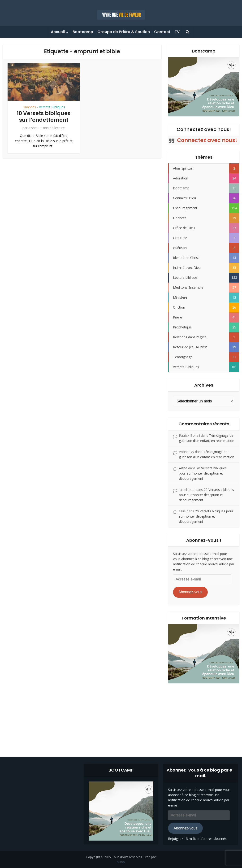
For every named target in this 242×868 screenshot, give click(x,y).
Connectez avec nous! (204, 129)
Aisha (32, 128)
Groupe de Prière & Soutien (124, 32)
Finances (29, 107)
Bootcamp (83, 32)
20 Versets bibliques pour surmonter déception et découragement (203, 473)
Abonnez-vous (190, 592)
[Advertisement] (121, 716)
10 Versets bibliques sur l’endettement (44, 117)
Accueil (58, 32)
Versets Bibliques (52, 107)
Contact (162, 32)
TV (177, 32)
